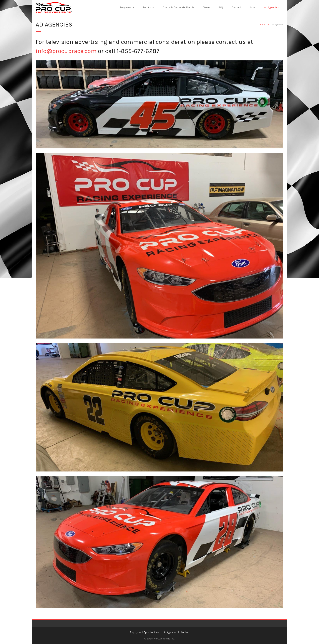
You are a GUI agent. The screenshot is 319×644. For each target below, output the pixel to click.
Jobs (253, 7)
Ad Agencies (272, 7)
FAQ (221, 7)
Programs (126, 7)
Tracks (147, 7)
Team (206, 7)
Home (262, 25)
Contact (236, 7)
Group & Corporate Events (179, 7)
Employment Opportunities (144, 632)
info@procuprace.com (66, 51)
